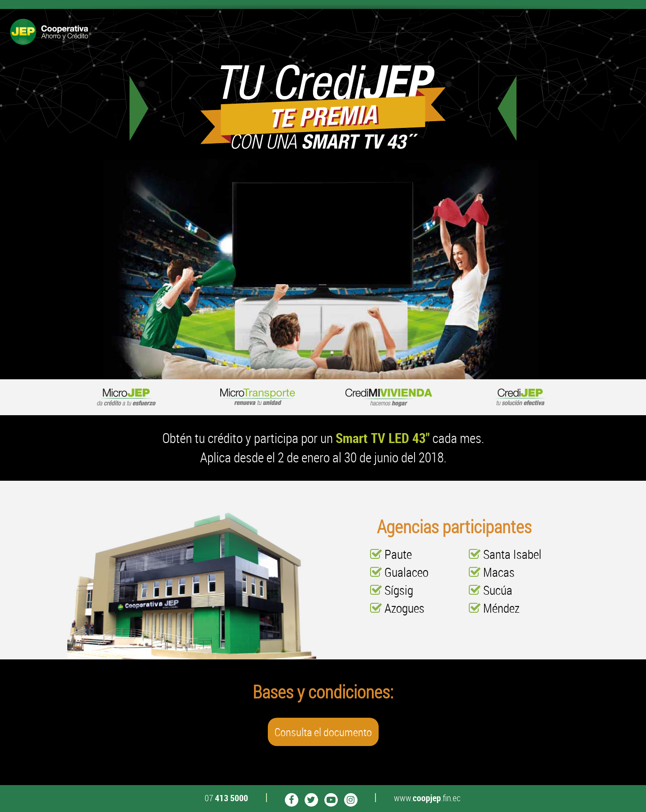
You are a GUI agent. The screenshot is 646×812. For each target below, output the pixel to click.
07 (226, 798)
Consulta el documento (323, 732)
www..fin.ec (427, 798)
